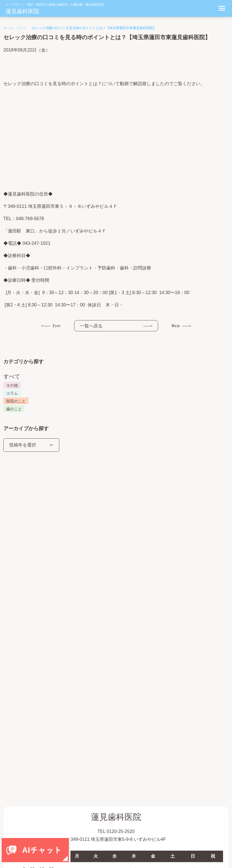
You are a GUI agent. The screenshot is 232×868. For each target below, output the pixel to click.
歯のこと (14, 409)
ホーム (8, 28)
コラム (21, 28)
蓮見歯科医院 (22, 11)
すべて (12, 376)
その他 (12, 385)
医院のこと (16, 401)
